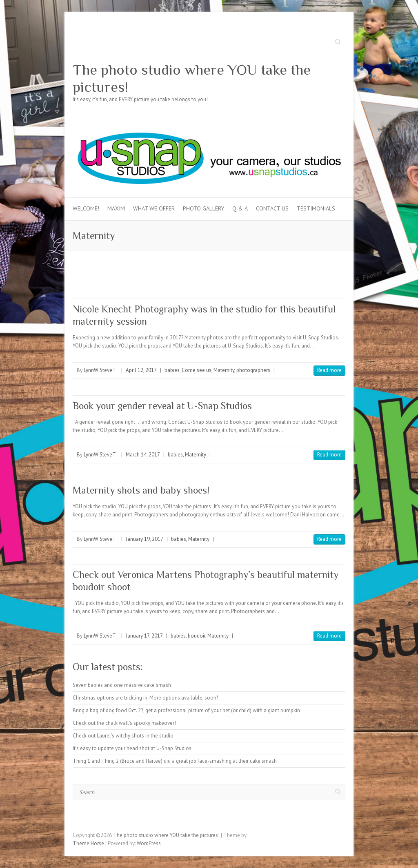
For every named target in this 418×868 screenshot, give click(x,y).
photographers (253, 370)
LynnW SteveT (100, 370)
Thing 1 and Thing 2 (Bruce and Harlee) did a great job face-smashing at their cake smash (175, 761)
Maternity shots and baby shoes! (141, 490)
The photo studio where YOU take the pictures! (192, 78)
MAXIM (116, 208)
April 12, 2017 (141, 370)
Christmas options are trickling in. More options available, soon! (145, 698)
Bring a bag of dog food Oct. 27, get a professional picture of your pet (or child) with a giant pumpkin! (187, 710)
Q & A (240, 208)
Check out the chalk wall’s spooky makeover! (124, 723)
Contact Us (272, 208)
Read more (329, 370)
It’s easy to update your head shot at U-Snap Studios (132, 748)
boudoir (197, 636)
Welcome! (86, 208)
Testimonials (316, 208)
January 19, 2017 (145, 539)
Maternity (224, 370)
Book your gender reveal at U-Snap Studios (162, 406)
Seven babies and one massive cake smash (122, 685)
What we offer (154, 208)
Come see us (197, 370)
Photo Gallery (203, 208)
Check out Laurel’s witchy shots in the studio (123, 736)
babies (172, 370)
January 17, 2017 (144, 636)
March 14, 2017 (143, 455)
